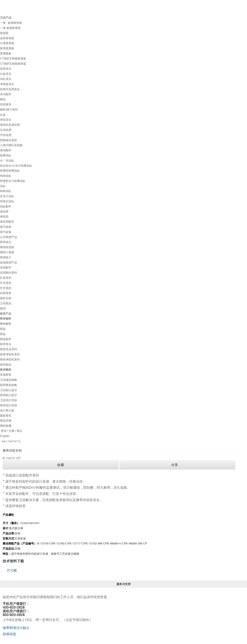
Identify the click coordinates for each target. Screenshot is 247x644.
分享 (175, 465)
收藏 (61, 465)
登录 (4, 431)
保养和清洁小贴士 (16, 628)
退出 (19, 431)
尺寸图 (12, 570)
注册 (11, 431)
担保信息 (9, 634)
